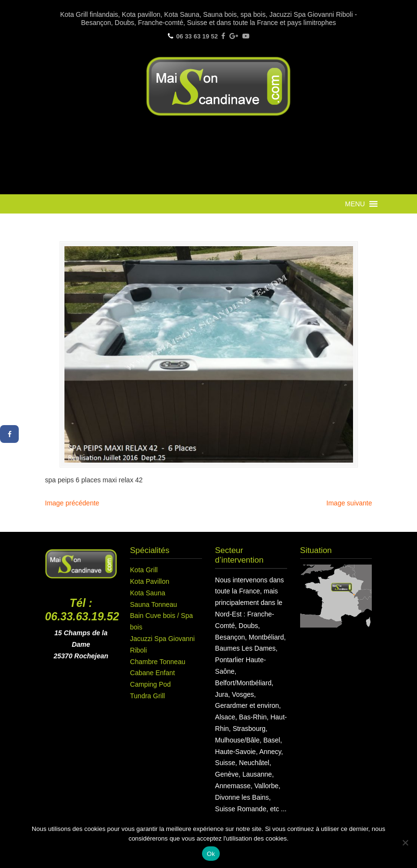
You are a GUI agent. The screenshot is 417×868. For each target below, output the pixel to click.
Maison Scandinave (218, 86)
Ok (211, 854)
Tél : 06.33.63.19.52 (82, 610)
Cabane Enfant (152, 673)
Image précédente (72, 503)
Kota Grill (144, 570)
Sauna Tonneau (153, 604)
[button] (355, 204)
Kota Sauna (147, 593)
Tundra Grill (147, 696)
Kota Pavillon (150, 581)
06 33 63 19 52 (197, 36)
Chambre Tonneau (158, 662)
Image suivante (349, 503)
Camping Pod (150, 684)
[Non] (405, 843)
